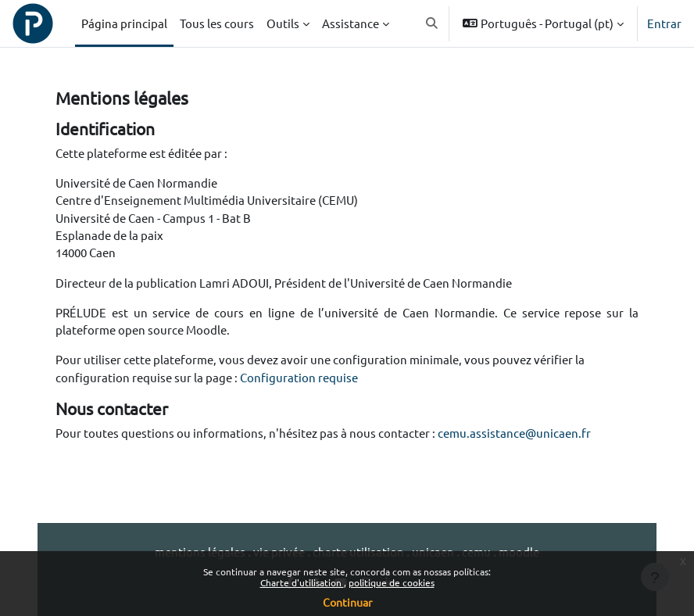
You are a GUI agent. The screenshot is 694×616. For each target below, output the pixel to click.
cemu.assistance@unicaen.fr (514, 433)
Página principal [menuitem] (124, 23)
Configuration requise (299, 377)
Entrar (664, 23)
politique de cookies (392, 582)
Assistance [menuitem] (351, 23)
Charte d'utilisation (302, 582)
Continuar (347, 602)
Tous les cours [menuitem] (217, 23)
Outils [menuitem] (283, 23)
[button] (432, 23)
